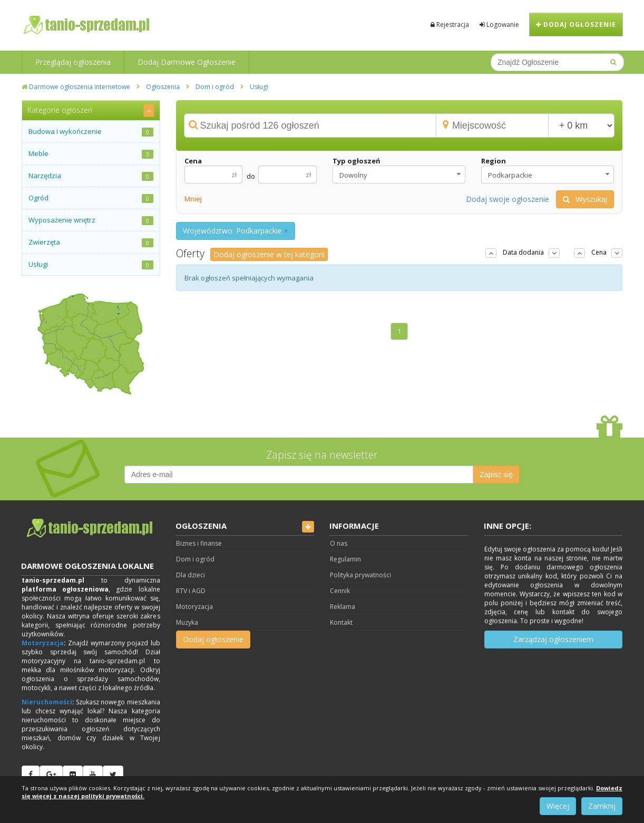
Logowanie (499, 25)
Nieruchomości (47, 702)
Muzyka (187, 622)
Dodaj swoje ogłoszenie (508, 199)
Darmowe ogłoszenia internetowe (76, 87)
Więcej (558, 806)
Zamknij (602, 806)
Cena (193, 161)
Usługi (259, 87)
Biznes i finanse (199, 543)
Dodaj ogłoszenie (576, 25)
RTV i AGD (191, 591)
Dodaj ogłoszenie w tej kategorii (269, 254)
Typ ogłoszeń (357, 161)
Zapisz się (496, 475)
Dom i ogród (215, 87)
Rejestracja (450, 25)
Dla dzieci (191, 575)
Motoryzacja (43, 643)
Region (494, 161)
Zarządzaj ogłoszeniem (553, 639)
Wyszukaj (585, 199)
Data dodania (523, 252)
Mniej (193, 199)
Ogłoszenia (163, 87)
